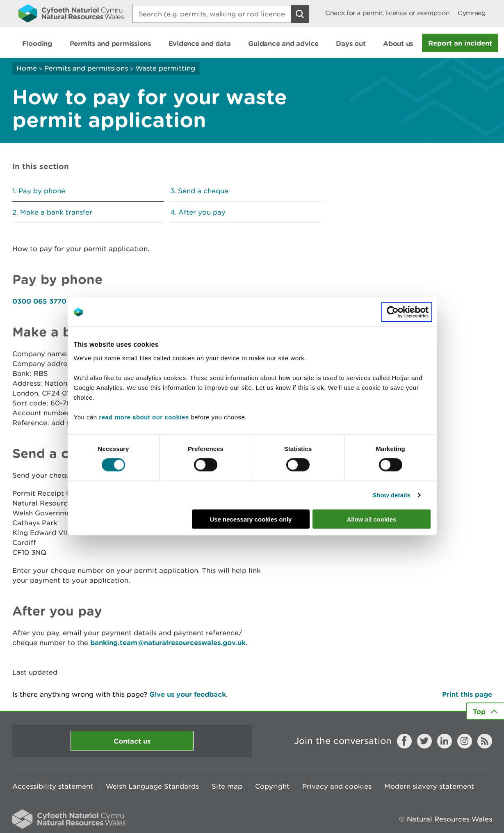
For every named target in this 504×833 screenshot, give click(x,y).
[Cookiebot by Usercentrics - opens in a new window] (407, 312)
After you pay (202, 212)
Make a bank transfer (56, 212)
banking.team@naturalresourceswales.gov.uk (168, 642)
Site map (227, 786)
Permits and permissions (86, 68)
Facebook (404, 741)
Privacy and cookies (337, 786)
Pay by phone (42, 191)
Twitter (424, 741)
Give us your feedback (188, 694)
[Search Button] (300, 14)
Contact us (132, 741)
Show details (391, 495)
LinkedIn (445, 741)
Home (27, 68)
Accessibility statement (53, 786)
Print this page (467, 694)
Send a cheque (203, 191)
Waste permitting (165, 68)
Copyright (272, 786)
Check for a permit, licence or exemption (387, 13)
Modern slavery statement (429, 786)
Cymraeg (472, 13)
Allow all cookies (372, 519)
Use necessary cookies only (251, 519)
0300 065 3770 (39, 301)
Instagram (465, 741)
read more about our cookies (144, 417)
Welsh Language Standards (152, 786)
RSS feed (485, 741)
